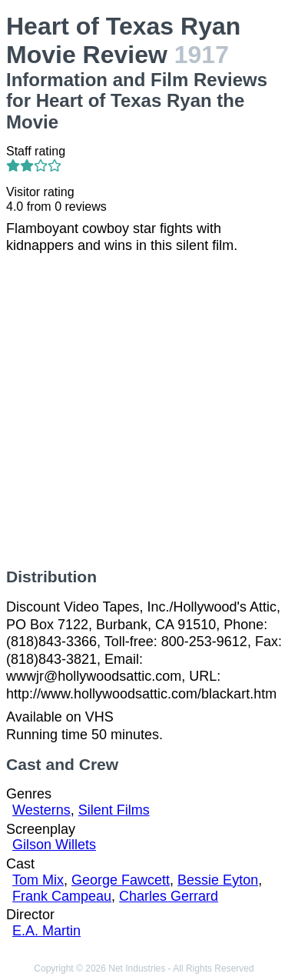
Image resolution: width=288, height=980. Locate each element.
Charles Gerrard (169, 896)
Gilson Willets (54, 845)
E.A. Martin (46, 931)
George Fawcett (121, 880)
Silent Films (114, 810)
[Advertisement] (144, 411)
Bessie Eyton (218, 880)
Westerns (41, 810)
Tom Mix (38, 880)
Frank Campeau (62, 896)
